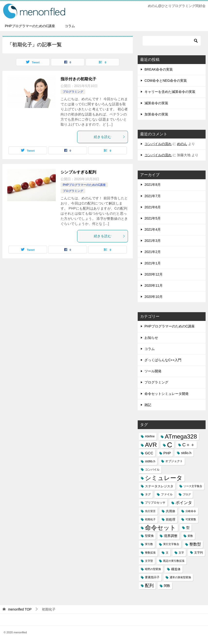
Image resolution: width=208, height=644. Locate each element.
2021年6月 (153, 207)
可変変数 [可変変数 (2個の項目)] (191, 519)
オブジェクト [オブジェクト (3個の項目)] (174, 461)
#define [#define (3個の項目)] (150, 436)
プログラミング (73, 92)
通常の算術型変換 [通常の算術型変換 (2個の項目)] (180, 577)
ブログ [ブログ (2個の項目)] (187, 494)
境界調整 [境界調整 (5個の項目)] (171, 536)
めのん (182, 144)
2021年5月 (153, 218)
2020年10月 (154, 297)
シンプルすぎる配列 (79, 172)
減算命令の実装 (156, 103)
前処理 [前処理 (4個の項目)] (171, 519)
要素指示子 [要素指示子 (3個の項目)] (152, 577)
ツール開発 (153, 371)
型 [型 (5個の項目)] (188, 528)
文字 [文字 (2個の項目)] (181, 553)
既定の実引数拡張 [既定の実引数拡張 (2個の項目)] (174, 561)
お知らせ (151, 338)
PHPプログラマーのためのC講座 (30, 26)
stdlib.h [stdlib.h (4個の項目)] (150, 461)
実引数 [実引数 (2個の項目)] (149, 544)
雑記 (148, 405)
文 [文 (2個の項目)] (167, 553)
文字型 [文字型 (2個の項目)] (149, 561)
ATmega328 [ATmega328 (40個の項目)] (181, 436)
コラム (70, 26)
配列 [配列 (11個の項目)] (149, 586)
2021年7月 (153, 196)
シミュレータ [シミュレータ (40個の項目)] (164, 478)
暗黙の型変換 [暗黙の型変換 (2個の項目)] (153, 569)
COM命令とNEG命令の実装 (166, 81)
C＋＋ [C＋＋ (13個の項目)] (189, 445)
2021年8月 (153, 185)
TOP (20, 609)
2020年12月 (154, 274)
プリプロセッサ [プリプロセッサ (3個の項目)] (155, 503)
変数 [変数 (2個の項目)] (190, 536)
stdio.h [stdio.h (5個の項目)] (186, 453)
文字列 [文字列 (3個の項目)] (199, 553)
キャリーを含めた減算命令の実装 (170, 92)
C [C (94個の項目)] (170, 445)
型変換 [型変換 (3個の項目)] (149, 536)
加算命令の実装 (156, 114)
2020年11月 (154, 285)
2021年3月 (153, 241)
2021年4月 (153, 229)
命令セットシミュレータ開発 (167, 394)
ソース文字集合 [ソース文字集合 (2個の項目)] (193, 486)
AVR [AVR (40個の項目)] (151, 445)
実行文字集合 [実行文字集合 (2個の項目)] (171, 544)
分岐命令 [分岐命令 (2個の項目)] (191, 511)
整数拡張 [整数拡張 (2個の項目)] (150, 553)
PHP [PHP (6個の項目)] (167, 453)
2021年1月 (153, 263)
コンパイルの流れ (158, 144)
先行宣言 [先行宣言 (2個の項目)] (150, 511)
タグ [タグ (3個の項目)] (148, 494)
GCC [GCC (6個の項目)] (149, 453)
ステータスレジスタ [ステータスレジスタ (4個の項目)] (159, 486)
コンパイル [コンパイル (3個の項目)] (152, 470)
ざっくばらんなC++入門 (163, 360)
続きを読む (110, 137)
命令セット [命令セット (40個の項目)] (160, 528)
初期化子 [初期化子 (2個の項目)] (150, 519)
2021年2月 (153, 252)
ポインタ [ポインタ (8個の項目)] (184, 503)
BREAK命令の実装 (159, 69)
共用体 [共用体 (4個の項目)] (171, 511)
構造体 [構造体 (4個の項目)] (176, 569)
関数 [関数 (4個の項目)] (167, 586)
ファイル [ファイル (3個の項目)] (167, 494)
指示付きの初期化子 (79, 79)
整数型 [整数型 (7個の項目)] (195, 544)
